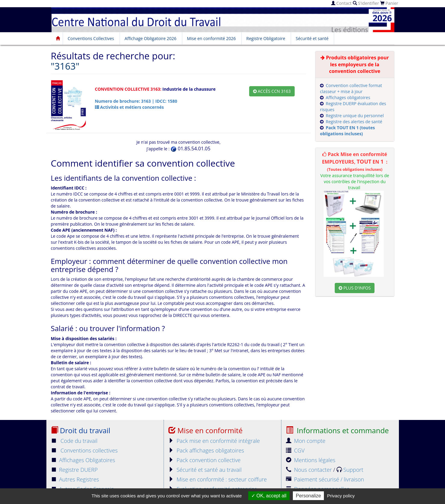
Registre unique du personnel (355, 116)
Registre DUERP (74, 470)
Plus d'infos (355, 288)
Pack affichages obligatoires (206, 450)
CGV (295, 450)
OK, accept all (269, 496)
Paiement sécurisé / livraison (325, 479)
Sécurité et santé (312, 38)
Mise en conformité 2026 (212, 38)
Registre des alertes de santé (354, 122)
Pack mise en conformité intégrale (214, 441)
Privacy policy (341, 496)
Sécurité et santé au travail (205, 470)
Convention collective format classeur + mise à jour (351, 88)
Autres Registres (75, 479)
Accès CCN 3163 (272, 91)
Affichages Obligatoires (83, 460)
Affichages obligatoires (348, 97)
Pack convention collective (205, 460)
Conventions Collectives (91, 38)
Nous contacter (310, 470)
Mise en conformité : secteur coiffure (218, 479)
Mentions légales (311, 460)
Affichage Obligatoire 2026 (151, 38)
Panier (389, 3)
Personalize (309, 496)
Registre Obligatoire (266, 38)
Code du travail (74, 441)
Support (350, 470)
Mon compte (306, 441)
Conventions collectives (84, 450)
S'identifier (366, 3)
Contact (341, 3)
